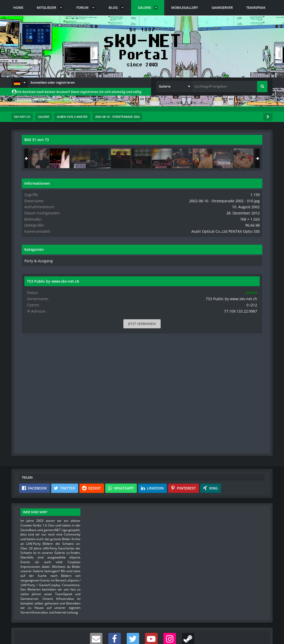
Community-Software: (142, 631)
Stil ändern (259, 621)
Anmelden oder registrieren (53, 82)
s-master (51, 151)
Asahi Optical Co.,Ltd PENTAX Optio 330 (232, 240)
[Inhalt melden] (165, 378)
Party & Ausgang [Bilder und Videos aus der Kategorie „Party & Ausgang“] (208, 269)
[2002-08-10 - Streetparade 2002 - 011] (251, 158)
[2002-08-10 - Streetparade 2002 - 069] (210, 158)
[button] (20, 83)
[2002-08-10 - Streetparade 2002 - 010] (230, 158)
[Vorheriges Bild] (27, 262)
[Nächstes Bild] (164, 262)
